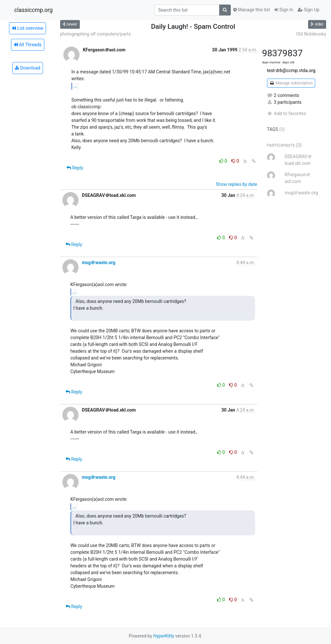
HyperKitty (164, 636)
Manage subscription (291, 83)
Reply (75, 168)
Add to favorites (287, 113)
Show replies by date (236, 184)
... (75, 86)
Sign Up (309, 10)
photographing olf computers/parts (96, 34)
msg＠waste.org (99, 263)
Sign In (284, 10)
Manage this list (251, 10)
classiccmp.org (33, 10)
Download (28, 68)
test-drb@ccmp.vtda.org (291, 70)
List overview (27, 28)
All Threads (27, 45)
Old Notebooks (311, 34)
